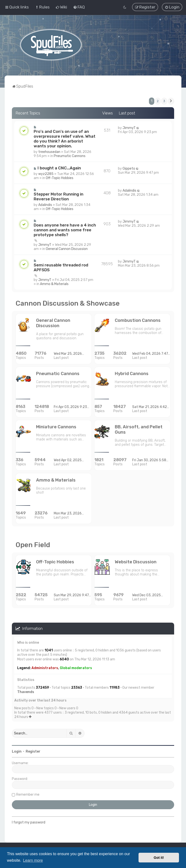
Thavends (26, 691)
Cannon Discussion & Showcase (68, 303)
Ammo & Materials (54, 283)
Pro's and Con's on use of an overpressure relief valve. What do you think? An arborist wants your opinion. (65, 138)
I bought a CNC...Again (59, 167)
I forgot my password (29, 822)
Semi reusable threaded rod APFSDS (61, 267)
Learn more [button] (33, 860)
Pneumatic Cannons (70, 155)
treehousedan (49, 151)
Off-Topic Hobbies (60, 177)
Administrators (45, 667)
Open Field (33, 544)
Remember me (28, 794)
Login (17, 751)
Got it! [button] (159, 858)
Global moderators (76, 667)
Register (33, 751)
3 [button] (164, 100)
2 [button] (158, 100)
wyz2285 (46, 173)
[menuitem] (42, 7)
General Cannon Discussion (67, 248)
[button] (171, 100)
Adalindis (45, 204)
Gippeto (129, 168)
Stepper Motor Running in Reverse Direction (58, 196)
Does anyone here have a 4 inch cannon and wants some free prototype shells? (65, 229)
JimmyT (129, 127)
